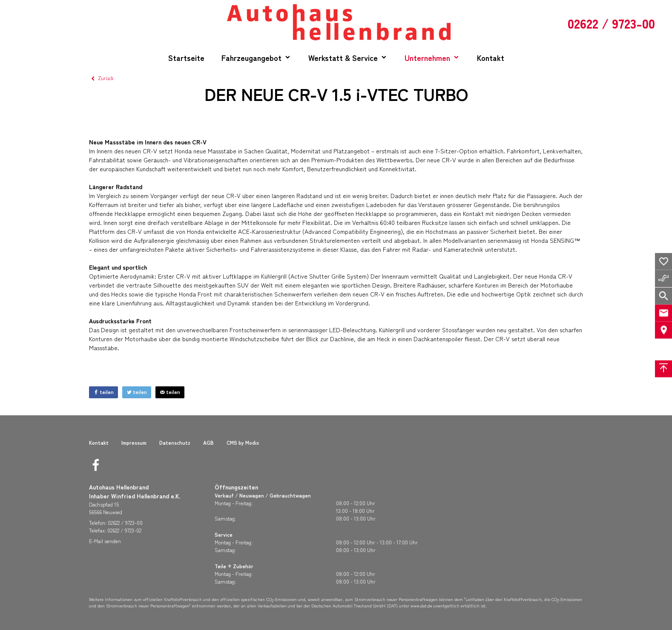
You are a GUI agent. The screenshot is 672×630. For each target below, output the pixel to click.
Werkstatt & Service (343, 58)
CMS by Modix (243, 442)
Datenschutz (175, 442)
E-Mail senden (105, 541)
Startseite (186, 58)
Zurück (101, 78)
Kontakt (491, 58)
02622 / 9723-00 (125, 522)
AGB (208, 442)
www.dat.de (421, 606)
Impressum (134, 442)
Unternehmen (427, 58)
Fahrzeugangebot (251, 58)
